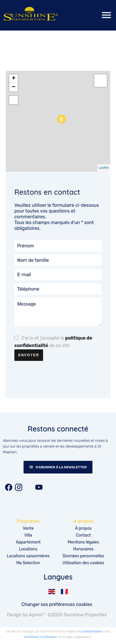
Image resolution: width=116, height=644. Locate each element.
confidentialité (91, 631)
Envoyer (29, 355)
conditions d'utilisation (40, 637)
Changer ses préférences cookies (57, 604)
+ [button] (14, 79)
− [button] (14, 87)
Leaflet (104, 168)
